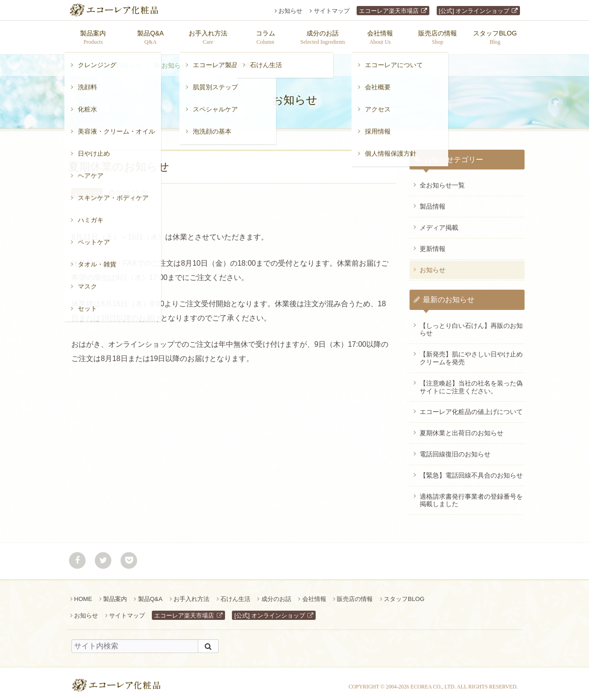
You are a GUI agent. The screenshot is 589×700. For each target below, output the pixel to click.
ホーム (86, 61)
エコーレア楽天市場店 (389, 11)
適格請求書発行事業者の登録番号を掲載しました (471, 496)
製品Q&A (150, 594)
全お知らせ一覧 (442, 181)
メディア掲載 (439, 223)
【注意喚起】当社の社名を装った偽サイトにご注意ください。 (471, 382)
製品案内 (115, 594)
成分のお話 (276, 594)
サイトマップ (332, 11)
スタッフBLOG (404, 594)
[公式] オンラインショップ (474, 11)
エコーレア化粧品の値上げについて (471, 407)
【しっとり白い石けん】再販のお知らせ (471, 325)
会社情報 (314, 594)
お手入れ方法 (191, 594)
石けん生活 (235, 594)
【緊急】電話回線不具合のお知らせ (471, 471)
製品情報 (433, 202)
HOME (83, 594)
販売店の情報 (355, 594)
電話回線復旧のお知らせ (455, 449)
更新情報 (433, 244)
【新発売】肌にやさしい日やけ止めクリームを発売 (471, 353)
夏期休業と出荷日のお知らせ (462, 428)
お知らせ (290, 11)
